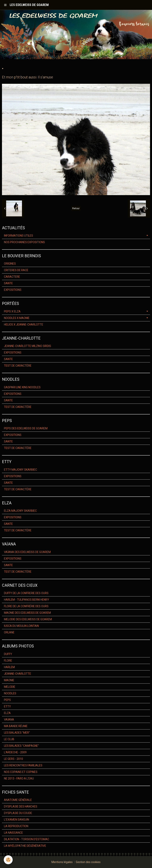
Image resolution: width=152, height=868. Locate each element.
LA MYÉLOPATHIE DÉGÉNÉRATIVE (25, 846)
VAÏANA (9, 720)
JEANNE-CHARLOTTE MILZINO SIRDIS (28, 346)
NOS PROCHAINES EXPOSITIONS (24, 242)
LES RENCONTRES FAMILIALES (23, 765)
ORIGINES (10, 264)
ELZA (7, 713)
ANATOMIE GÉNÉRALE (18, 800)
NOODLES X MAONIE (17, 318)
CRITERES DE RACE (16, 270)
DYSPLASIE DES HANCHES (21, 806)
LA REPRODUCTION (16, 826)
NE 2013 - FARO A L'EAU (19, 778)
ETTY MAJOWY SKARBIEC (20, 470)
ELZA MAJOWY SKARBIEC (20, 511)
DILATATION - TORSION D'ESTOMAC (27, 839)
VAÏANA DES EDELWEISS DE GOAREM (27, 552)
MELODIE (10, 687)
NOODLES (10, 693)
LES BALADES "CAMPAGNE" (21, 746)
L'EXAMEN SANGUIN (17, 820)
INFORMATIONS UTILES (19, 236)
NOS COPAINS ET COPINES (21, 772)
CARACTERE (12, 277)
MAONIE (9, 680)
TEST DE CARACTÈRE (18, 366)
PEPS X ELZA (12, 311)
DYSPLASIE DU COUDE (18, 813)
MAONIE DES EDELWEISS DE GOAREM (27, 613)
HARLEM (9, 667)
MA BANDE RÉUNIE (16, 726)
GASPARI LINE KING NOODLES (22, 387)
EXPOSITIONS (13, 290)
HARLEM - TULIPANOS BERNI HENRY (27, 600)
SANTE (8, 283)
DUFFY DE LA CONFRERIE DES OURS (26, 593)
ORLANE (9, 632)
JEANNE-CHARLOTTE (18, 674)
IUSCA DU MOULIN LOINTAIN (21, 626)
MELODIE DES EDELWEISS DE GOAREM (28, 619)
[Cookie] (8, 860)
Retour (76, 208)
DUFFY (8, 654)
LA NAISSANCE (13, 833)
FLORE (8, 661)
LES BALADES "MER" (17, 733)
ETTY (7, 706)
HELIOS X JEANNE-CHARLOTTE (24, 325)
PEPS (7, 700)
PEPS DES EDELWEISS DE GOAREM (26, 428)
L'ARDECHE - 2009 (15, 752)
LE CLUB (9, 739)
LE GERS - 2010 (13, 759)
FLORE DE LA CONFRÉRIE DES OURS (26, 606)
